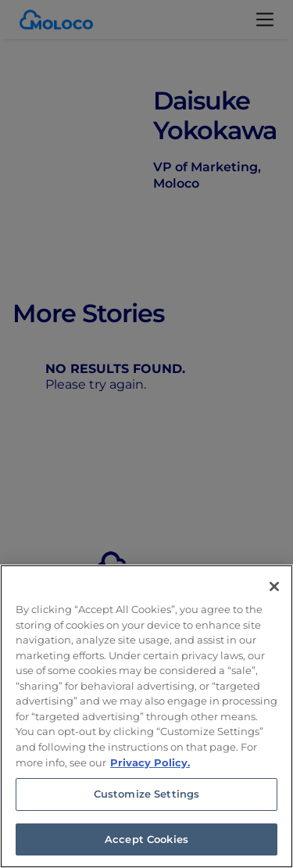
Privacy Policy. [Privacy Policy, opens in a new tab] (150, 766)
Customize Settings (146, 798)
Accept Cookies (146, 844)
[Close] (274, 591)
